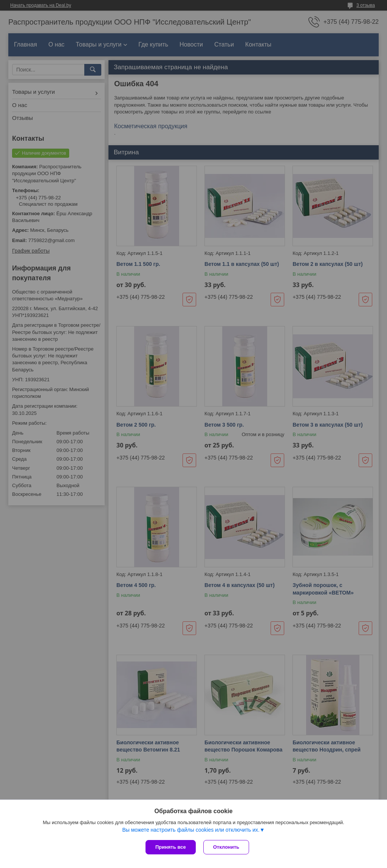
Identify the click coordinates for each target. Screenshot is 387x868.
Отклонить (226, 847)
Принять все (171, 847)
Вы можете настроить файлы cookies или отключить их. (191, 830)
